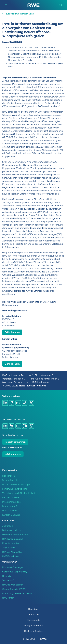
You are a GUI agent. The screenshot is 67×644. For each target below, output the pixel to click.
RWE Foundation (11, 556)
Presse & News (10, 511)
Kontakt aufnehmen (15, 442)
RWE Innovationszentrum (15, 535)
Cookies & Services (34, 631)
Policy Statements (34, 626)
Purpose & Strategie (12, 567)
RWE (5, 375)
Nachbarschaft (10, 506)
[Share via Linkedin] (5, 403)
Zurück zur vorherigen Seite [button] (20, 14)
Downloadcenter (11, 543)
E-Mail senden (12, 332)
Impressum (34, 615)
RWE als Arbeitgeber (13, 585)
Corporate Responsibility (15, 572)
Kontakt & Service (11, 515)
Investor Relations (21, 375)
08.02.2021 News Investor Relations (25, 386)
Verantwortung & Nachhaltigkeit (19, 493)
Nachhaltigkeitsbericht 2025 (17, 593)
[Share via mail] (18, 403)
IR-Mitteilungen (40, 382)
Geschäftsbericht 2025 (14, 589)
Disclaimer (34, 609)
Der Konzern (9, 476)
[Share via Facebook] (12, 403)
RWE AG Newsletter (12, 552)
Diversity (7, 576)
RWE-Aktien (8, 598)
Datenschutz (33, 620)
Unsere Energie (10, 480)
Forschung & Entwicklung (15, 489)
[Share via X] (31, 403)
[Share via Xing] (25, 403)
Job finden (8, 526)
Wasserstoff (8, 580)
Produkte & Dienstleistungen (17, 485)
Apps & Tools (9, 548)
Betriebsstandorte (12, 530)
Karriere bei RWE (11, 498)
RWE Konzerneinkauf (13, 539)
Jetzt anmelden (13, 454)
